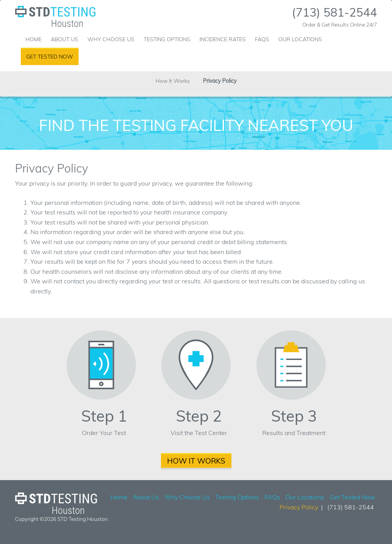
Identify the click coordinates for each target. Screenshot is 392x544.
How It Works (173, 81)
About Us (64, 39)
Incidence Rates (223, 39)
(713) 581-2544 (334, 12)
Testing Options (167, 39)
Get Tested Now (50, 57)
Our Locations (300, 39)
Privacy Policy (220, 81)
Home (34, 39)
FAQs (262, 39)
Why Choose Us (111, 39)
